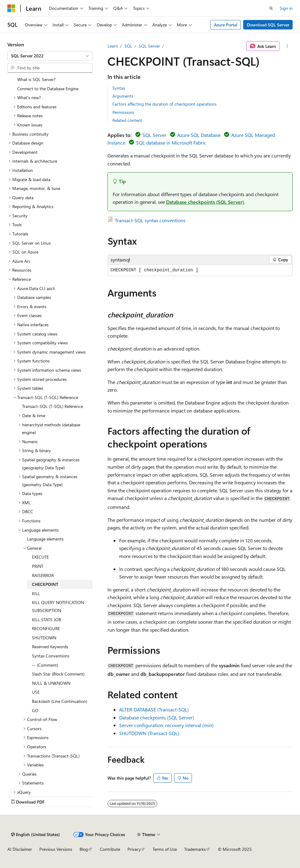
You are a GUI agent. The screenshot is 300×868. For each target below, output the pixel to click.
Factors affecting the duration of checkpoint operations (164, 104)
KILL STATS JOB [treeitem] (47, 620)
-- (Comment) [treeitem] (45, 665)
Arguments (123, 96)
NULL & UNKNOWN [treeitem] (51, 683)
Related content (127, 120)
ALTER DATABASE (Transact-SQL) (154, 709)
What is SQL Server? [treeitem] (36, 79)
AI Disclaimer (20, 849)
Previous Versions (56, 849)
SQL (128, 46)
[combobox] (50, 56)
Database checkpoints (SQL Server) (205, 202)
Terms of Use (165, 849)
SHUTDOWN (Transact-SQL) (149, 733)
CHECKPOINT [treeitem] (45, 584)
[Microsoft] (11, 8)
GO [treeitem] (35, 710)
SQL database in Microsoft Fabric (171, 143)
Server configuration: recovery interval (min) (166, 725)
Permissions (123, 112)
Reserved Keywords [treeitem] (50, 647)
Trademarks (195, 849)
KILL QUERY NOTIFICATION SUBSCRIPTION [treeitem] (58, 606)
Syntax (119, 88)
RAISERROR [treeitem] (43, 575)
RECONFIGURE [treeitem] (46, 628)
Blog (84, 849)
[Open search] (271, 8)
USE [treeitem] (36, 692)
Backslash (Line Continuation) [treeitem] (60, 701)
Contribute (110, 849)
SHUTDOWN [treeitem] (44, 638)
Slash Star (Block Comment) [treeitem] (58, 674)
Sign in (286, 8)
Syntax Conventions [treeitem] (51, 656)
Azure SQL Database (199, 135)
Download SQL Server (268, 25)
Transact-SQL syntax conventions (150, 220)
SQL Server (149, 46)
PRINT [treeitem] (38, 566)
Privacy (134, 849)
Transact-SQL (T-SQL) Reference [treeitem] (53, 406)
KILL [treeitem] (36, 593)
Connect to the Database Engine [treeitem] (48, 89)
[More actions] (287, 46)
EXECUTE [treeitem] (40, 557)
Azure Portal (226, 25)
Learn (113, 46)
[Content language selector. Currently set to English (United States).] (35, 835)
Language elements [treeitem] (45, 539)
